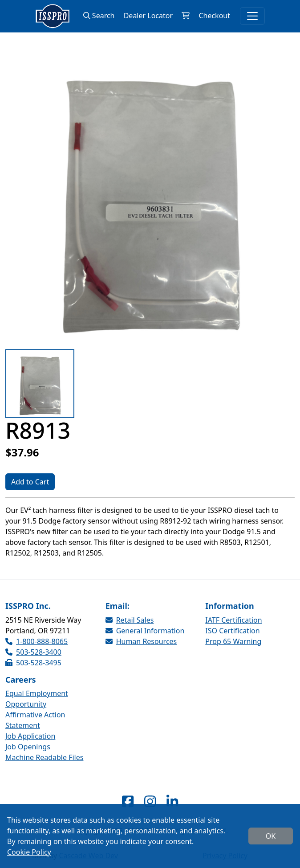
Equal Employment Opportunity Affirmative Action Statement (37, 709)
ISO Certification (232, 631)
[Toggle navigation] (252, 16)
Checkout (214, 16)
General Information (145, 631)
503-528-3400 (33, 652)
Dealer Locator (148, 16)
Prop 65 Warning (233, 641)
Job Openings (28, 747)
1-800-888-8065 (36, 641)
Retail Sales (130, 620)
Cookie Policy (29, 852)
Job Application (30, 736)
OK (271, 836)
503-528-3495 (33, 663)
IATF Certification (233, 620)
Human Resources (141, 641)
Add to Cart (30, 482)
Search (99, 16)
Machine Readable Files (44, 757)
